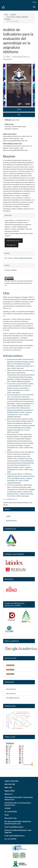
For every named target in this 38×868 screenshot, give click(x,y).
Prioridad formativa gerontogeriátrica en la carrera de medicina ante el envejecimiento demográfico (20, 401)
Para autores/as (11, 693)
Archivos (13, 15)
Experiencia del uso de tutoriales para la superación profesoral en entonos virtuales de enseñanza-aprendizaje (20, 443)
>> (17, 499)
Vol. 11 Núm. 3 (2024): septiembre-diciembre (19, 258)
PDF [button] (19, 115)
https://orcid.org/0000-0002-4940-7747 (15, 141)
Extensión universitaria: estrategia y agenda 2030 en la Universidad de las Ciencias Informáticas (20, 364)
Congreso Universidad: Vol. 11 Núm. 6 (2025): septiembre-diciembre (19, 481)
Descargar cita (12, 245)
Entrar (35, 2)
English (8, 516)
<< (4, 499)
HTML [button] (19, 109)
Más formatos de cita (14, 241)
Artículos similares (13, 356)
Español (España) (11, 521)
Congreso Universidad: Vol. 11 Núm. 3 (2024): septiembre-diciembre (19, 414)
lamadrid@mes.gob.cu (16, 827)
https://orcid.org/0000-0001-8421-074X (15, 150)
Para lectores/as (11, 689)
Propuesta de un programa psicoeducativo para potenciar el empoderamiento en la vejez (20, 410)
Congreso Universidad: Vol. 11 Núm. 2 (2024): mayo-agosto (20, 448)
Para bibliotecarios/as (13, 698)
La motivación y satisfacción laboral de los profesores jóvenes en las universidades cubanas (21, 476)
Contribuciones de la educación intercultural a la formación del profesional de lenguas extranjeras (21, 377)
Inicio (6, 15)
